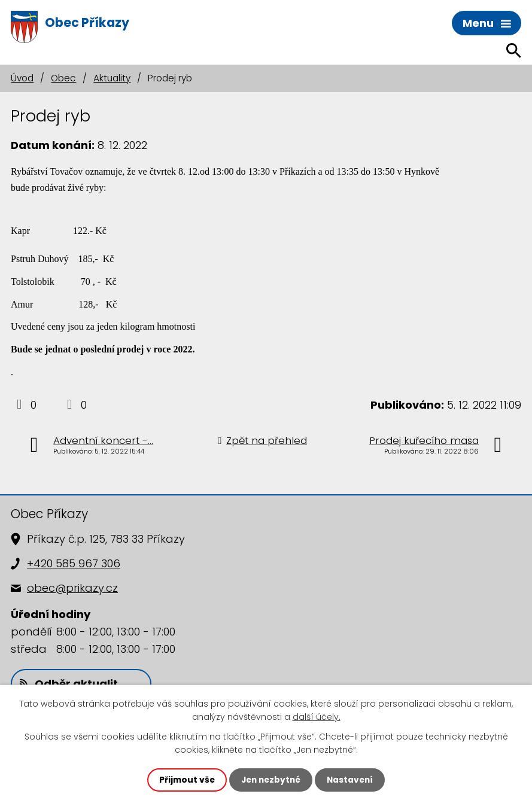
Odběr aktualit (69, 684)
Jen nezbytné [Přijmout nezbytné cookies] (271, 780)
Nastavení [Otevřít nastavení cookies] (352, 780)
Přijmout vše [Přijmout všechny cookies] (185, 780)
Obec (63, 78)
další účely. (317, 717)
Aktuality (112, 78)
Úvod (22, 78)
